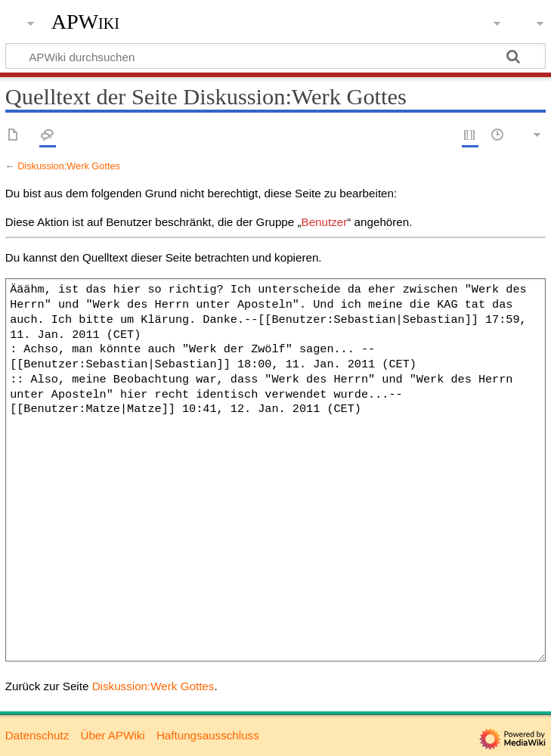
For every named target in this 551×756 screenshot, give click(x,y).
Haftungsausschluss (208, 735)
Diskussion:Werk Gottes (69, 166)
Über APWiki (112, 735)
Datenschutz (37, 735)
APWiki (85, 22)
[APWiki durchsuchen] (275, 56)
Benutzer (325, 222)
